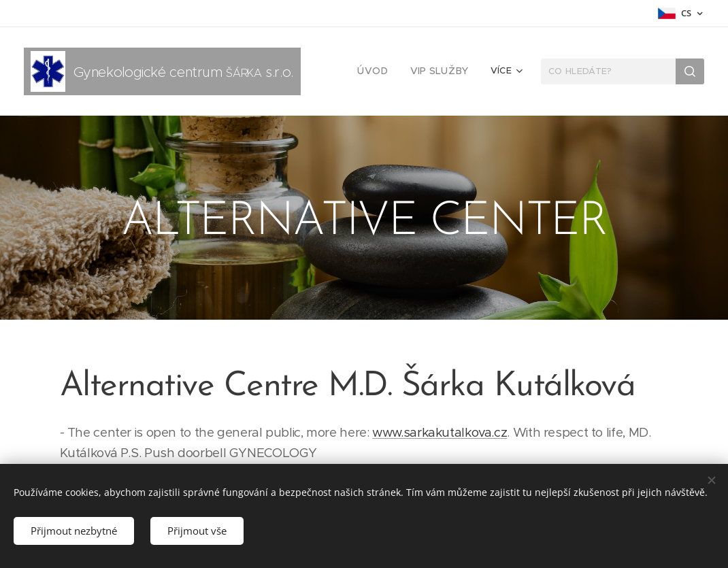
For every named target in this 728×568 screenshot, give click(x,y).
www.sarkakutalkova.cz (440, 432)
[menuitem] (382, 71)
